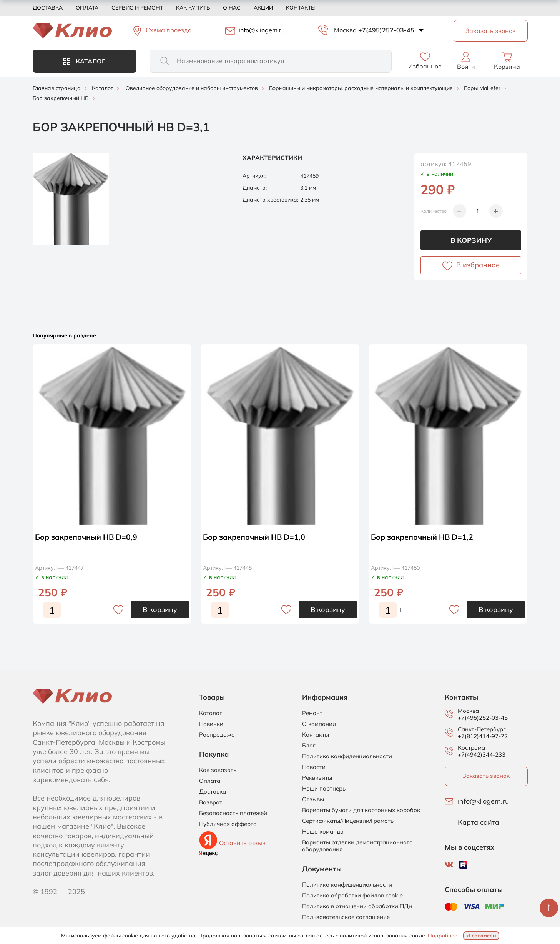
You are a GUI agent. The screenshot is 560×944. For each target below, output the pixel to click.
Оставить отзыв (242, 843)
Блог (309, 746)
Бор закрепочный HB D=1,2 (424, 537)
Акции (263, 8)
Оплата (87, 8)
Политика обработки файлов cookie (352, 896)
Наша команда (323, 832)
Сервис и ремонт (137, 8)
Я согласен (481, 936)
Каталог (84, 61)
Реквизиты (317, 778)
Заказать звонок (486, 776)
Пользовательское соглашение (346, 917)
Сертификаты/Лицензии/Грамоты (348, 821)
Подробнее (443, 936)
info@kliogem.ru (483, 801)
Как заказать (218, 770)
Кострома (471, 748)
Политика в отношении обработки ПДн (357, 906)
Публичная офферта (228, 824)
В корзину (471, 240)
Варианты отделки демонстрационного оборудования (357, 846)
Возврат (211, 802)
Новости (314, 767)
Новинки (211, 724)
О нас (232, 8)
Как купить (193, 8)
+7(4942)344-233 (482, 755)
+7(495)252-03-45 (386, 30)
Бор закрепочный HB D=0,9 (88, 537)
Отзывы (313, 799)
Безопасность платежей (233, 813)
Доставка (48, 8)
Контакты (301, 8)
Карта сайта (479, 822)
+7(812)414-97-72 (483, 736)
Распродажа (217, 735)
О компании (319, 724)
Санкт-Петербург (482, 729)
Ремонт (312, 713)
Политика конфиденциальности (347, 756)
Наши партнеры (324, 789)
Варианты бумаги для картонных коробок (361, 810)
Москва (345, 30)
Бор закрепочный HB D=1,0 (256, 537)
